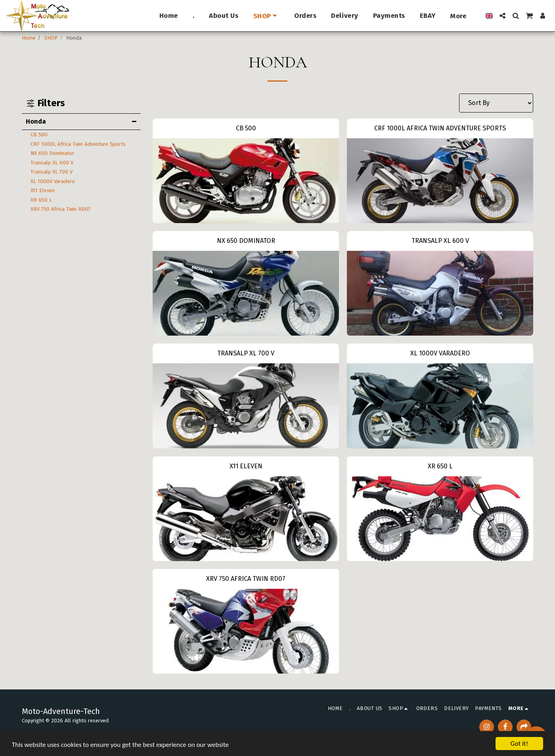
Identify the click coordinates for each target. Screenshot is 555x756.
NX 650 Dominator (52, 153)
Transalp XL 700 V (52, 172)
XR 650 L (41, 200)
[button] (502, 16)
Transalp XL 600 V (52, 163)
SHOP (51, 38)
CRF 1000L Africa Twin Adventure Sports (78, 144)
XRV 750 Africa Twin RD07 (61, 209)
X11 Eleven (43, 190)
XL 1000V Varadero (53, 181)
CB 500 (39, 135)
